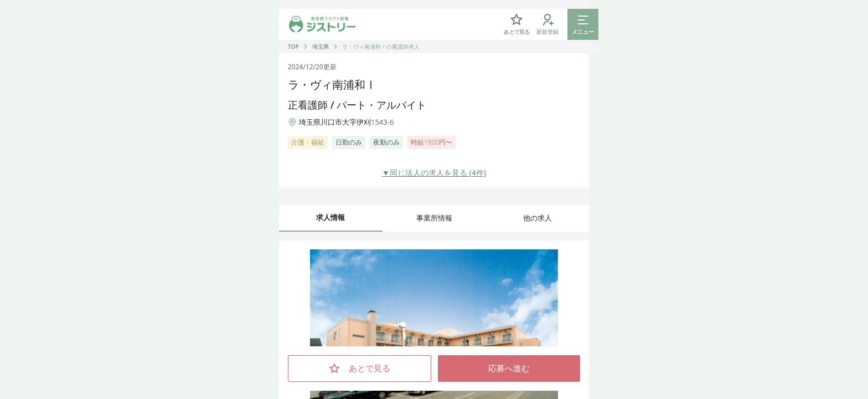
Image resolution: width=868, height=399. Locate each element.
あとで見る (360, 369)
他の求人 (538, 218)
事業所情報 (434, 218)
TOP (293, 47)
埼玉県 (321, 47)
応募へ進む (509, 369)
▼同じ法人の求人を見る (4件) (434, 173)
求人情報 (330, 217)
